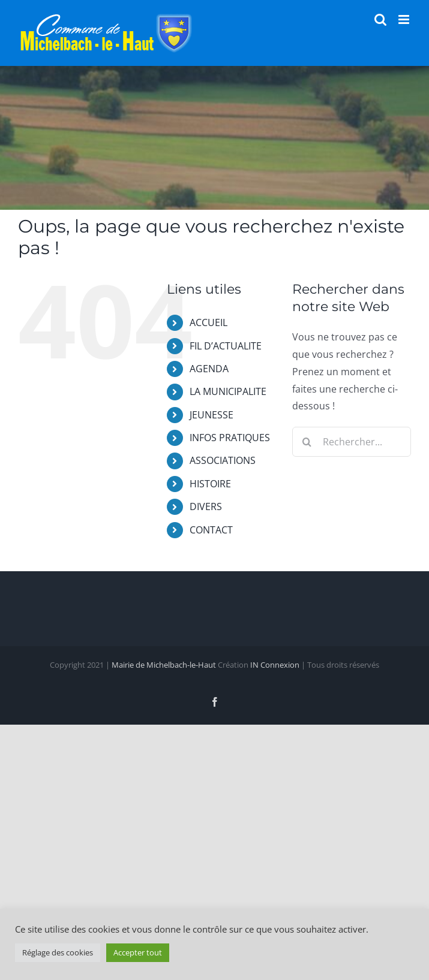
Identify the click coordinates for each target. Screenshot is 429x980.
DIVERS (206, 506)
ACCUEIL (208, 322)
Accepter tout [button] (138, 952)
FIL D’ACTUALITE (226, 346)
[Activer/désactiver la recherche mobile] (380, 19)
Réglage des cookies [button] (58, 952)
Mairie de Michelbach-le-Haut (164, 665)
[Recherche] (307, 442)
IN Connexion (275, 665)
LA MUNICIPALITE (228, 391)
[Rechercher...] (352, 442)
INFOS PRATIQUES (230, 438)
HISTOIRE (210, 484)
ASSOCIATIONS (223, 460)
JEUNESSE (211, 415)
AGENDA (209, 369)
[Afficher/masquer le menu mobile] (405, 19)
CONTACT (211, 530)
